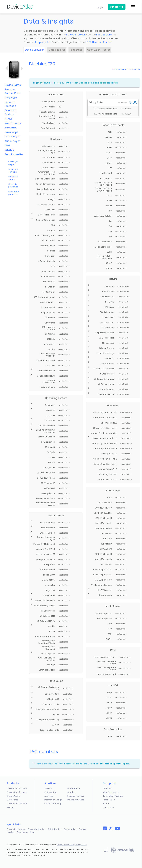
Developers (22, 832)
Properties (76, 50)
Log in (36, 83)
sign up (46, 83)
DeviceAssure (14, 796)
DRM (7, 145)
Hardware (11, 98)
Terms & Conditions (65, 845)
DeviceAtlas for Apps (17, 792)
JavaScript (11, 132)
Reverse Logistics (76, 796)
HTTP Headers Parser (98, 42)
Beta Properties (14, 154)
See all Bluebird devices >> (126, 70)
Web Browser (13, 123)
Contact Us (108, 807)
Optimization (51, 792)
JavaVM (10, 150)
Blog (32, 832)
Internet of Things (53, 800)
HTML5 (9, 119)
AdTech (48, 788)
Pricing (10, 807)
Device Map (13, 800)
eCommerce (74, 788)
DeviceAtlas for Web (17, 788)
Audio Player (12, 141)
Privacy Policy (81, 845)
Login (100, 7)
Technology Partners (113, 796)
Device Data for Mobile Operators (106, 764)
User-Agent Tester (99, 50)
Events (106, 804)
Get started (117, 7)
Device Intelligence (16, 829)
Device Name (13, 85)
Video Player (12, 137)
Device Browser (76, 35)
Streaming (11, 128)
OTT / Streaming (53, 804)
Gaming (71, 792)
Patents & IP (109, 800)
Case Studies (70, 829)
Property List (43, 42)
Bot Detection (55, 829)
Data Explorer (105, 35)
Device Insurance (76, 800)
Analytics (49, 796)
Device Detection (37, 829)
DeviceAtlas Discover (17, 804)
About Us (107, 788)
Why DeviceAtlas (111, 792)
